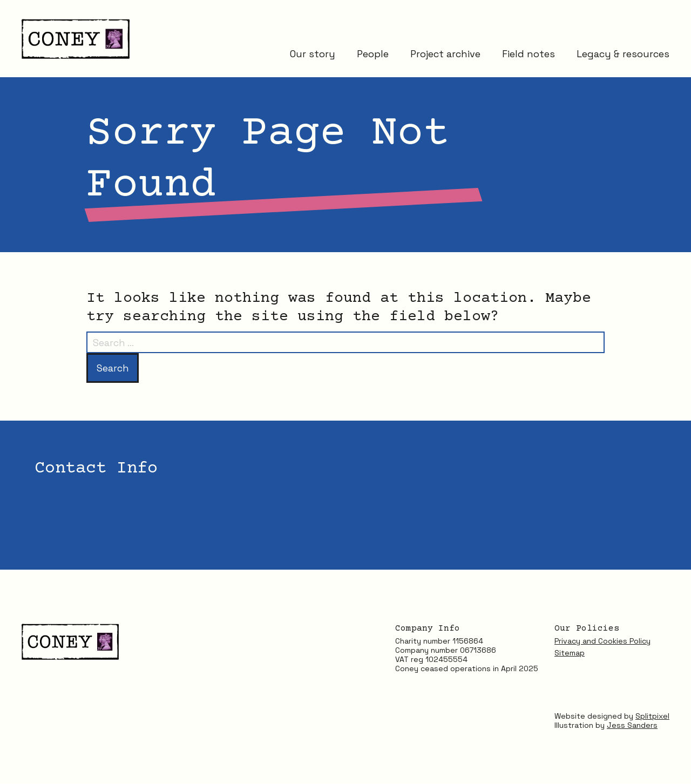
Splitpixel (652, 716)
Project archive (445, 55)
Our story (313, 55)
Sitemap (570, 653)
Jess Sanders (632, 725)
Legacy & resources (623, 55)
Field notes (529, 55)
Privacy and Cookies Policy (602, 641)
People (373, 55)
